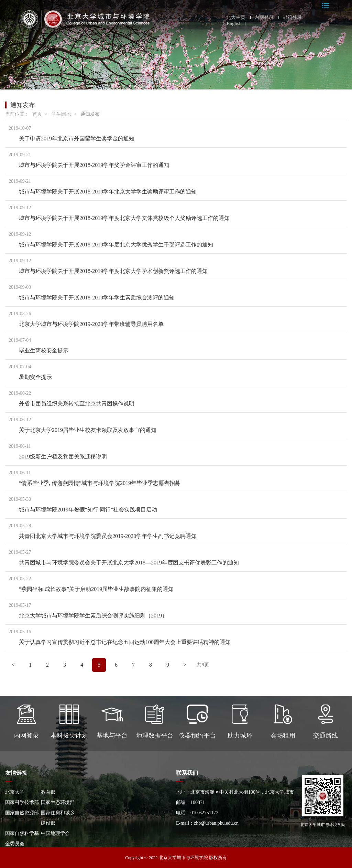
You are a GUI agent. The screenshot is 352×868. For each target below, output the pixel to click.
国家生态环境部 (58, 802)
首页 (37, 114)
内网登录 (264, 18)
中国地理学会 (55, 833)
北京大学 (15, 792)
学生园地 (61, 114)
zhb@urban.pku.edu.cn (216, 823)
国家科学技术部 (22, 802)
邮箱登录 (292, 18)
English (234, 24)
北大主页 (236, 18)
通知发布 (90, 114)
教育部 (48, 792)
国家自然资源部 (22, 813)
